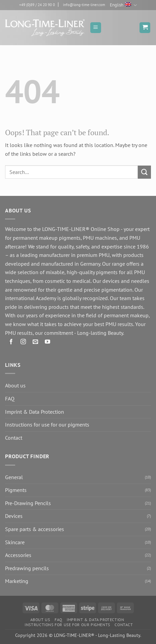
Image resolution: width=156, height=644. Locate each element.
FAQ (10, 399)
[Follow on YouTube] (48, 343)
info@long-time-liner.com (84, 5)
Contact (14, 438)
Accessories (18, 555)
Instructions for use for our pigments (47, 425)
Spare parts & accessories (35, 529)
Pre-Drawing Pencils (28, 503)
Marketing (17, 581)
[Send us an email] (36, 343)
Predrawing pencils (27, 568)
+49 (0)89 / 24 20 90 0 (37, 5)
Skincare (15, 542)
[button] (96, 28)
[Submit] (144, 172)
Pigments (16, 490)
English (123, 5)
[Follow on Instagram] (23, 343)
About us (15, 385)
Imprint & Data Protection (35, 412)
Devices (14, 516)
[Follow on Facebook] (11, 343)
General (14, 477)
